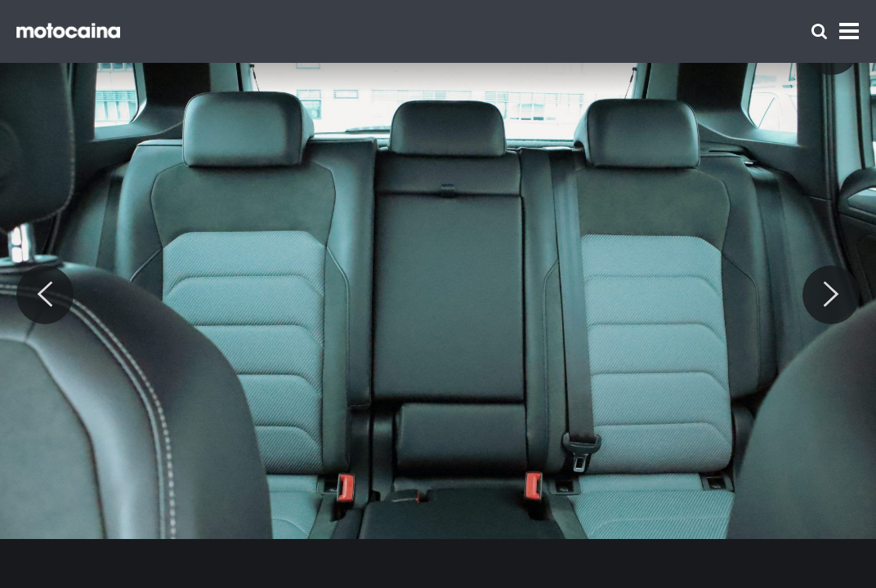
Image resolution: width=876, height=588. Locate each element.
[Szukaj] (819, 31)
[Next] (831, 295)
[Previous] (45, 295)
